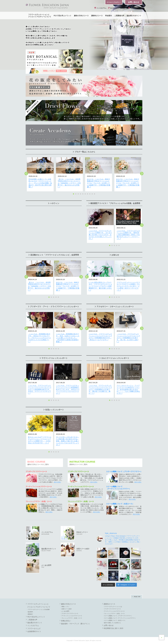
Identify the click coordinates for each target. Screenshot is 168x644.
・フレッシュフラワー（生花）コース (71, 618)
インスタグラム (100, 8)
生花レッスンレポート (55, 410)
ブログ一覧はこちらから (85, 152)
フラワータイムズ (34, 629)
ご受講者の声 (119, 16)
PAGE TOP (137, 597)
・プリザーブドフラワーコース (69, 614)
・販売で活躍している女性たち (112, 623)
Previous (26, 174)
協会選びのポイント (134, 16)
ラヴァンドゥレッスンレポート (55, 358)
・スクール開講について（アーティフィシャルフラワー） (119, 618)
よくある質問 (46, 566)
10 (94, 194)
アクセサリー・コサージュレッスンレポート (115, 307)
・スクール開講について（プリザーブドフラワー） (118, 616)
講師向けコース (97, 16)
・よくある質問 (65, 611)
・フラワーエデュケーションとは (112, 607)
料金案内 (108, 16)
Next (142, 174)
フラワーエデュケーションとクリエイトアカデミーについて (40, 16)
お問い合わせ (134, 2)
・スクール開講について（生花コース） (114, 620)
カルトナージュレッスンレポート (115, 358)
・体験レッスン (65, 607)
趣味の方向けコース (81, 16)
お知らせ (115, 255)
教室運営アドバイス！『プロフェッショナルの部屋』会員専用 (115, 203)
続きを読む (58, 482)
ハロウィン (55, 203)
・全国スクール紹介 (66, 609)
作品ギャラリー (82, 533)
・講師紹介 (30, 614)
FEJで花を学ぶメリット (63, 16)
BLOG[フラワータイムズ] (117, 8)
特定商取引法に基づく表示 (114, 628)
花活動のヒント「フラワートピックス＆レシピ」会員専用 (55, 255)
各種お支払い (66, 621)
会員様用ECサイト (135, 8)
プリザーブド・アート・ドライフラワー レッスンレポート (54, 307)
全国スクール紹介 (83, 550)
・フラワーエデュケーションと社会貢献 (38, 609)
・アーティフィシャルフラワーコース (71, 616)
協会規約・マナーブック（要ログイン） (76, 624)
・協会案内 (30, 612)
